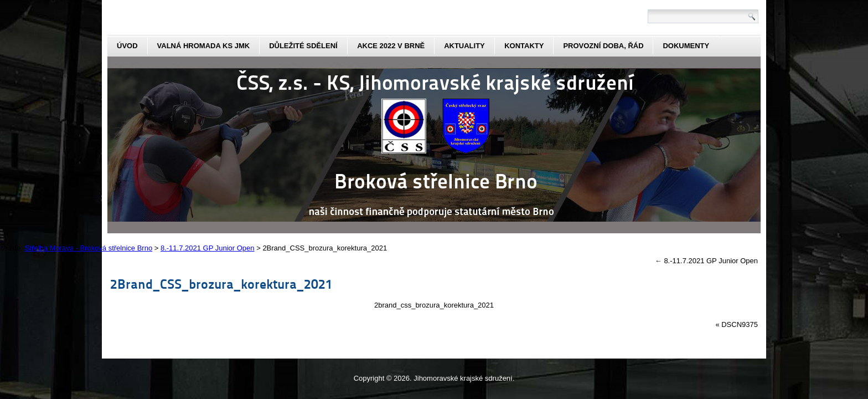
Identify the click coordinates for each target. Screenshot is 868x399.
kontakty (524, 46)
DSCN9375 (740, 324)
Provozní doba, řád (603, 46)
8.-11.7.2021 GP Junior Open (706, 261)
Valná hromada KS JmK (204, 46)
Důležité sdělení (303, 46)
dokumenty (686, 46)
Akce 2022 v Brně (391, 46)
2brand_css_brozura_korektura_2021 (434, 305)
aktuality (464, 46)
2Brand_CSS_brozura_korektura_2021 (221, 283)
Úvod (127, 46)
